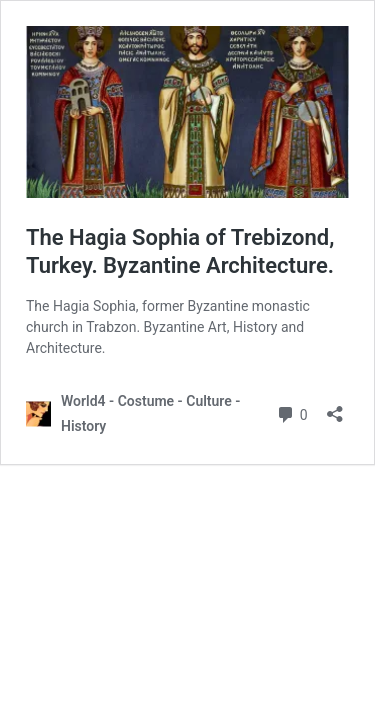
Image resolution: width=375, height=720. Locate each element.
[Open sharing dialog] (335, 407)
